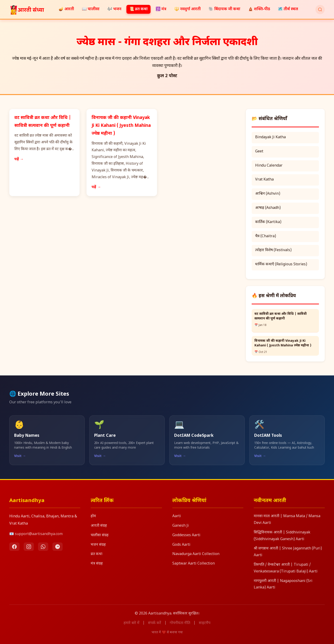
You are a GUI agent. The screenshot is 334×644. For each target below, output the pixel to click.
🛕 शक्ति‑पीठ (259, 9)
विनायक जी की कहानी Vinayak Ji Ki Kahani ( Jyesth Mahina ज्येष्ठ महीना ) (121, 126)
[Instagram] (29, 547)
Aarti (177, 516)
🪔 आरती (66, 9)
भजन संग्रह (98, 545)
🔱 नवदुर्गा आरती (187, 9)
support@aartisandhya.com (39, 534)
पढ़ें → (19, 159)
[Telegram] (58, 547)
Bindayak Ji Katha (270, 137)
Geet (259, 152)
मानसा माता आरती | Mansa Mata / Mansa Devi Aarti (287, 520)
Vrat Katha (264, 180)
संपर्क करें (155, 623)
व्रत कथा (96, 554)
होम (93, 516)
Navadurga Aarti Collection (196, 554)
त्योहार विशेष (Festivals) (273, 250)
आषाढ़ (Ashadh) (268, 208)
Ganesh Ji (181, 526)
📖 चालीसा (91, 9)
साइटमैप (205, 623)
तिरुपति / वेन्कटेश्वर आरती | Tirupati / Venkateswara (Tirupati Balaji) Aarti (286, 568)
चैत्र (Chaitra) (266, 236)
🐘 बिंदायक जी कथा (224, 9)
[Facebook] (14, 547)
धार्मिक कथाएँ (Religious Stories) (281, 264)
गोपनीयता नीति (180, 623)
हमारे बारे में (132, 623)
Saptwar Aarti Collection (194, 564)
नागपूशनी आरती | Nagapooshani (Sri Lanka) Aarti (283, 585)
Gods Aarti (181, 545)
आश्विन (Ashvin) (268, 194)
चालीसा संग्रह (100, 535)
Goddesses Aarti (186, 535)
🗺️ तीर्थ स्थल (288, 9)
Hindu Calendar (269, 166)
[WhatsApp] (43, 547)
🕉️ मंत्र (161, 9)
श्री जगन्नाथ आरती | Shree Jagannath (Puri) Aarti (288, 552)
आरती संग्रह (99, 526)
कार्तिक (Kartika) (268, 222)
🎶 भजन (114, 9)
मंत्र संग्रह (97, 564)
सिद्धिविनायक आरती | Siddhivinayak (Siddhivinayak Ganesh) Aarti (282, 536)
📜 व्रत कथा (138, 9)
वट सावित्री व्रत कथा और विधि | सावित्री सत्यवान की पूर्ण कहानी (281, 316)
